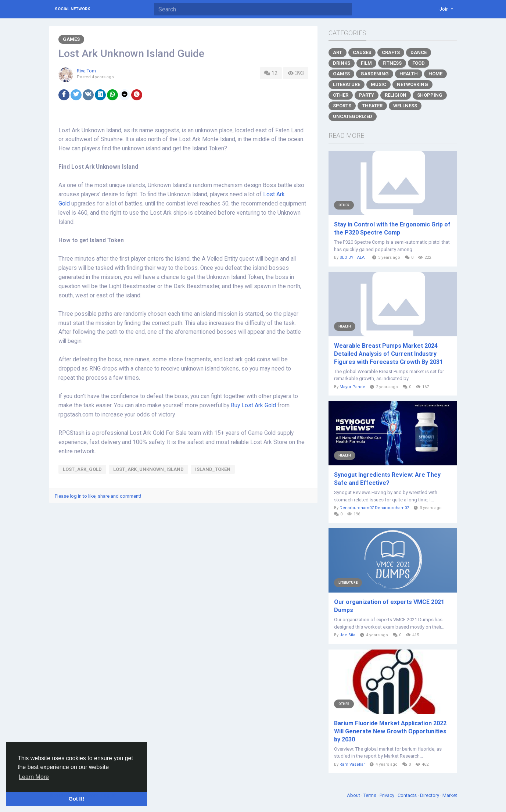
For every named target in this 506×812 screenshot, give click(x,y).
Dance (419, 52)
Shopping (430, 95)
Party (367, 95)
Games (71, 39)
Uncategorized (353, 116)
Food (419, 63)
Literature (347, 84)
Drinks (342, 63)
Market (450, 795)
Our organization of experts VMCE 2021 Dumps (389, 606)
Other (341, 95)
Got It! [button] (76, 799)
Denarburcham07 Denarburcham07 (374, 508)
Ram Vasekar (352, 764)
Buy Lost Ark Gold (253, 405)
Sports (342, 106)
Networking (412, 84)
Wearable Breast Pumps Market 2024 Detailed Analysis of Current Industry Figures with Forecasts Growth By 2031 (388, 354)
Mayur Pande (352, 387)
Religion (396, 95)
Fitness (392, 63)
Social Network (72, 9)
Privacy (387, 795)
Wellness (405, 106)
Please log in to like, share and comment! (98, 496)
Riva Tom (86, 71)
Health (409, 74)
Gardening (375, 74)
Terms (370, 795)
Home (435, 74)
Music (378, 84)
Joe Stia (347, 635)
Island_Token (213, 469)
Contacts (408, 795)
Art (338, 52)
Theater (372, 106)
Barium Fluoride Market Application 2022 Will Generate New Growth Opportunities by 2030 (390, 731)
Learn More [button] (34, 777)
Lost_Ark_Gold (82, 469)
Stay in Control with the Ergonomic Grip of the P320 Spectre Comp (392, 228)
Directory (430, 795)
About (354, 795)
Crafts (391, 52)
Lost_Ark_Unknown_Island (148, 469)
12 (271, 73)
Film (366, 63)
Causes (362, 52)
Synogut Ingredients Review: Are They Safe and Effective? (387, 479)
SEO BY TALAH (354, 257)
